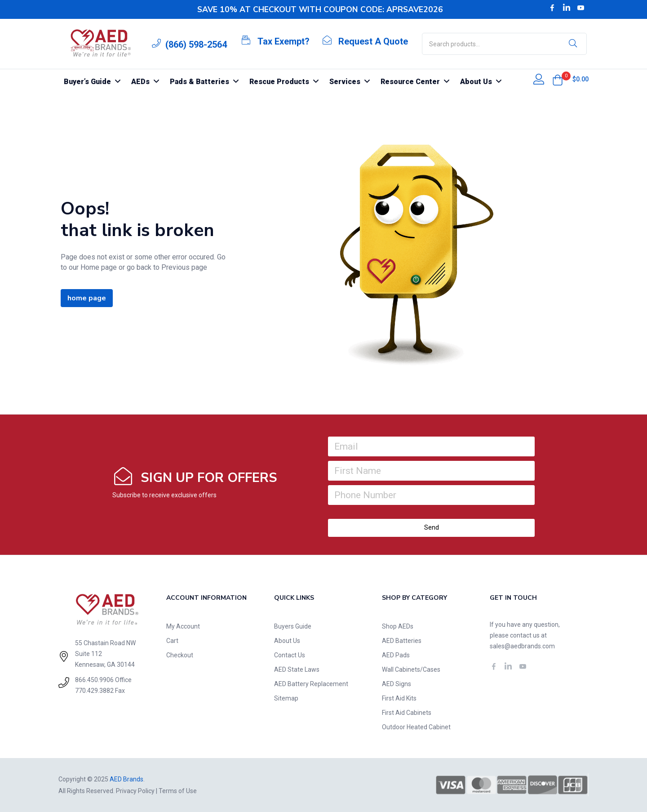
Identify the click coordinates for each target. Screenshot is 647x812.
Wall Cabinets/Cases (411, 669)
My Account (183, 626)
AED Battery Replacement (311, 684)
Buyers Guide (293, 626)
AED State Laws (297, 669)
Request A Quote (373, 41)
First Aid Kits (399, 698)
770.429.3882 (94, 691)
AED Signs (397, 684)
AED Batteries (402, 641)
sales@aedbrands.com (522, 646)
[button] (558, 80)
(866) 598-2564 (196, 45)
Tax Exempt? (284, 41)
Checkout (180, 655)
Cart (172, 641)
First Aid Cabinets (407, 713)
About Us (287, 641)
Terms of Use (178, 791)
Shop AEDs (398, 626)
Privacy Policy (135, 791)
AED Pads (396, 655)
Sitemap (286, 698)
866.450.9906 (94, 680)
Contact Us (290, 655)
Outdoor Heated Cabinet (416, 727)
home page (87, 298)
